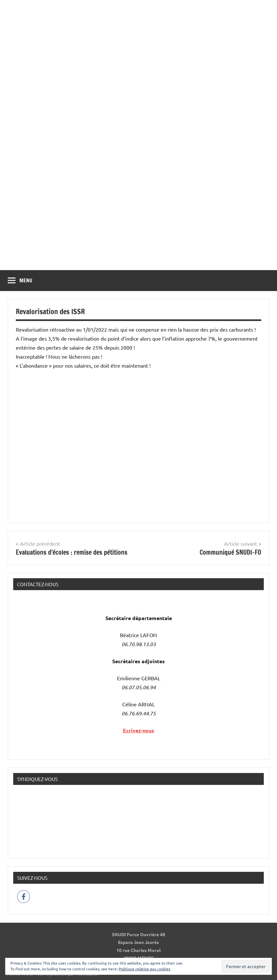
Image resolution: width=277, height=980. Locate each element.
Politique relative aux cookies (144, 969)
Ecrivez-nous (138, 730)
